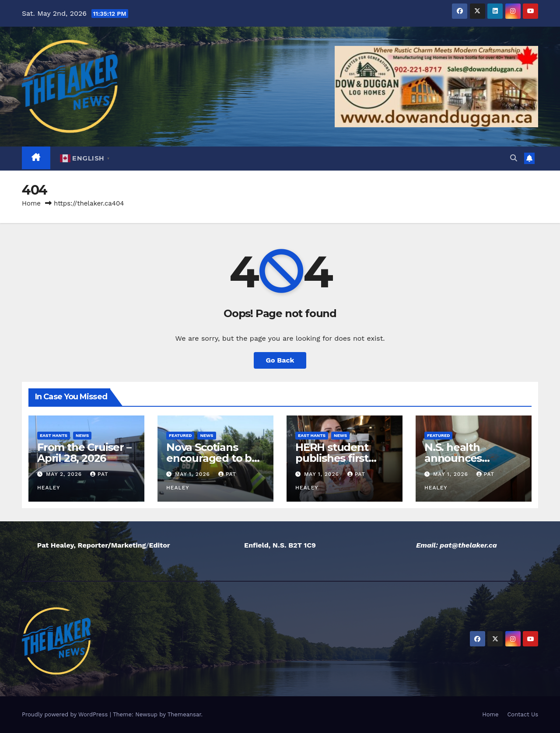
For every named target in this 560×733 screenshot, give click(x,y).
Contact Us (523, 714)
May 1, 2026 (194, 474)
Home (31, 203)
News (82, 435)
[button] (514, 158)
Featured (180, 435)
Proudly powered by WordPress (66, 714)
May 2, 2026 (65, 474)
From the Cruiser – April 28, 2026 (84, 453)
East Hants (54, 435)
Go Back (280, 360)
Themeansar (184, 714)
